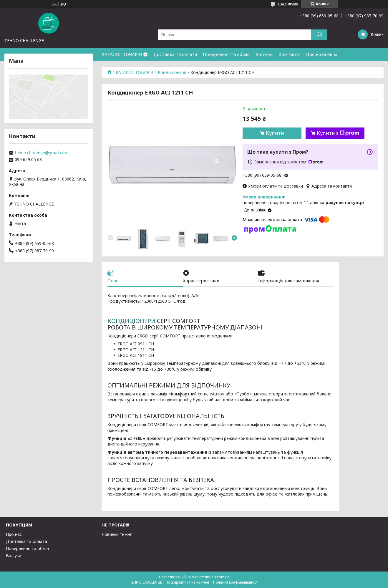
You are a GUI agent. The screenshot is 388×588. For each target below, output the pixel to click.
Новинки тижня (117, 534)
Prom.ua (222, 577)
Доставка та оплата (175, 54)
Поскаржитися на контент (188, 582)
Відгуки (264, 54)
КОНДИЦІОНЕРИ (131, 321)
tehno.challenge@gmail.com (42, 153)
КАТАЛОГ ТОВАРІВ (122, 54)
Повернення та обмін (226, 54)
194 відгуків (288, 4)
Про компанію (321, 54)
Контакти (289, 54)
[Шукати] (319, 35)
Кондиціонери (172, 72)
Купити (275, 133)
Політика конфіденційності (236, 582)
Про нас (14, 534)
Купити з (338, 133)
